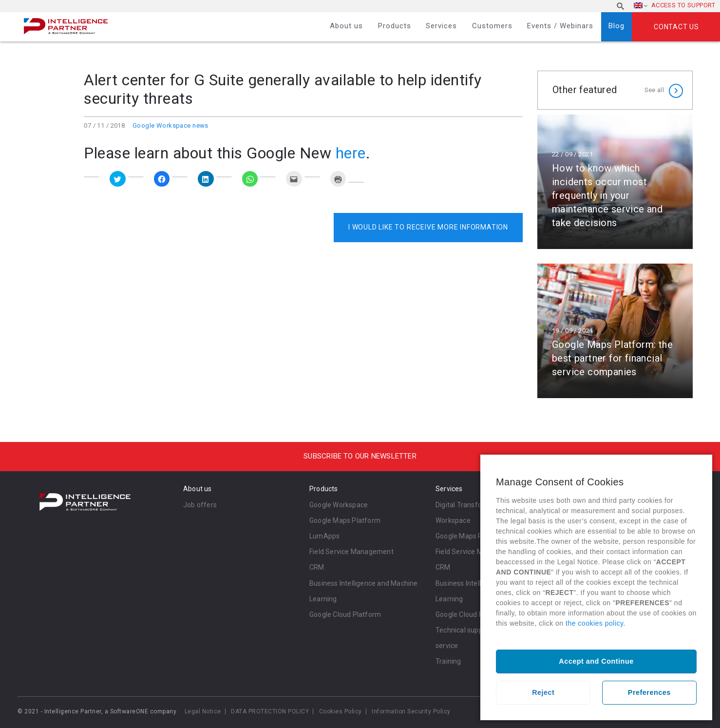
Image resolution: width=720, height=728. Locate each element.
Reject (543, 692)
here (351, 153)
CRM (317, 567)
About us (346, 26)
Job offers (200, 505)
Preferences (649, 692)
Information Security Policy (411, 711)
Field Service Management (351, 552)
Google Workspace (339, 505)
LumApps (324, 536)
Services (441, 26)
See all (654, 90)
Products (395, 26)
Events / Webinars (560, 26)
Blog (616, 26)
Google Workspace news (171, 125)
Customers (492, 26)
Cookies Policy (341, 711)
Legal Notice (203, 711)
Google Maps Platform (345, 520)
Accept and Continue (596, 661)
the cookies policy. (596, 623)
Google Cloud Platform (345, 614)
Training (448, 661)
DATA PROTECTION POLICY (270, 711)
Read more (615, 182)
